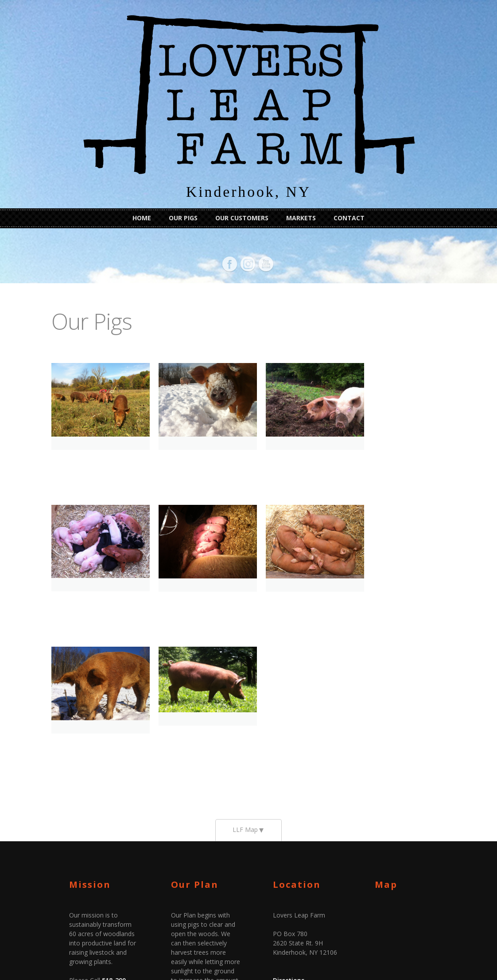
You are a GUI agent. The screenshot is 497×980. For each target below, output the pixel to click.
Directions (289, 837)
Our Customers (242, 218)
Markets (301, 218)
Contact (349, 218)
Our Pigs (183, 218)
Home (142, 218)
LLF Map (245, 687)
